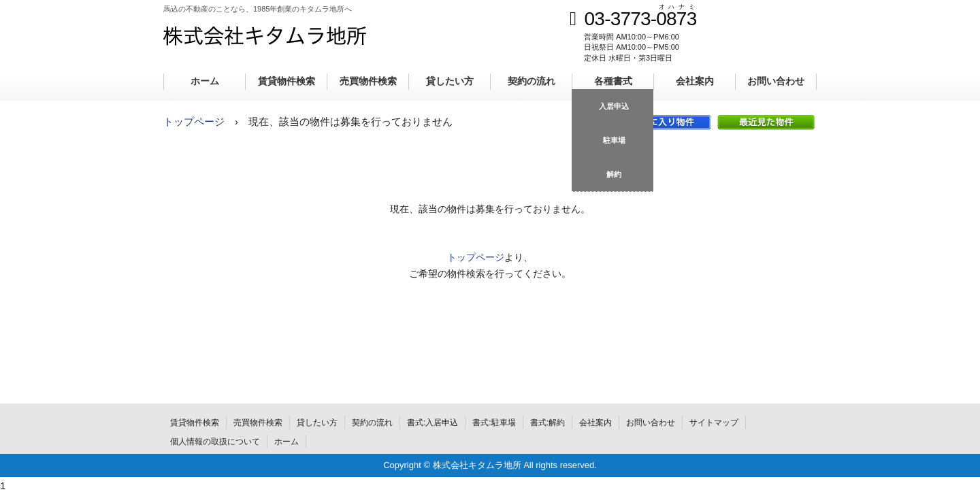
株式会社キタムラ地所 (265, 35)
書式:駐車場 (494, 423)
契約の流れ (532, 81)
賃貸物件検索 (287, 81)
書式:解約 (548, 423)
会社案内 (695, 81)
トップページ (194, 121)
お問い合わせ (776, 81)
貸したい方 (450, 81)
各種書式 (613, 81)
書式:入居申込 (432, 423)
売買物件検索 (368, 81)
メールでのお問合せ (782, 43)
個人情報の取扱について (215, 442)
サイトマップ (714, 423)
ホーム (205, 81)
